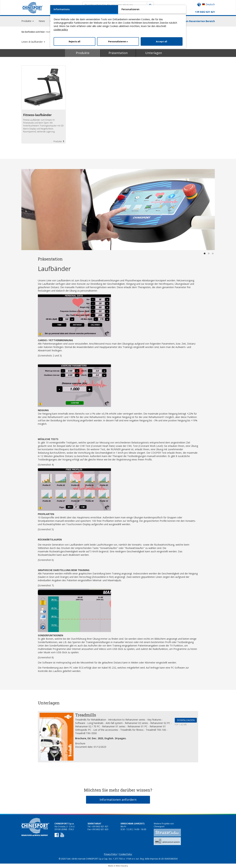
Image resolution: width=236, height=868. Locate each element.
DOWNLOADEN (186, 720)
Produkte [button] (28, 22)
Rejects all (74, 41)
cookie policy (61, 29)
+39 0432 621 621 (205, 12)
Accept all (162, 41)
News (42, 22)
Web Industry (122, 866)
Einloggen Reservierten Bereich (196, 22)
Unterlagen (154, 53)
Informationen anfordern (118, 800)
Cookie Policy (126, 854)
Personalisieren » (118, 41)
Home (49, 32)
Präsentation (118, 53)
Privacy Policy (110, 854)
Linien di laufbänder (33, 42)
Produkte (83, 53)
